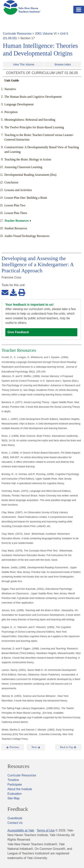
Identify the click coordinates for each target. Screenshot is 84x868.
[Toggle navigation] (79, 10)
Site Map (13, 798)
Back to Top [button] (68, 747)
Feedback (18, 809)
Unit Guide (12, 80)
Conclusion (11, 182)
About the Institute (20, 789)
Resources (18, 766)
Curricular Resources (17, 34)
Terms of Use (46, 830)
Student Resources (16, 228)
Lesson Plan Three (16, 213)
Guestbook (15, 818)
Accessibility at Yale (21, 830)
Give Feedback (18, 332)
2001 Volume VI (46, 34)
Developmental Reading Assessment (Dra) (30, 175)
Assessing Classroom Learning (23, 167)
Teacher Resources (17, 221)
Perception (11, 112)
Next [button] (36, 747)
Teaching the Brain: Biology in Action (28, 159)
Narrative (10, 89)
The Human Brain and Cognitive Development (33, 97)
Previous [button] (13, 747)
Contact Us (15, 823)
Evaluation (15, 794)
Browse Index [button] (63, 64)
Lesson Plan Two (15, 205)
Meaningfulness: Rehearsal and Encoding (30, 120)
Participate (15, 785)
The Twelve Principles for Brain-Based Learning (34, 127)
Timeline (13, 780)
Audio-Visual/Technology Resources (27, 236)
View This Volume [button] (24, 64)
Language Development (19, 104)
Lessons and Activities (18, 190)
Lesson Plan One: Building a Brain (26, 198)
